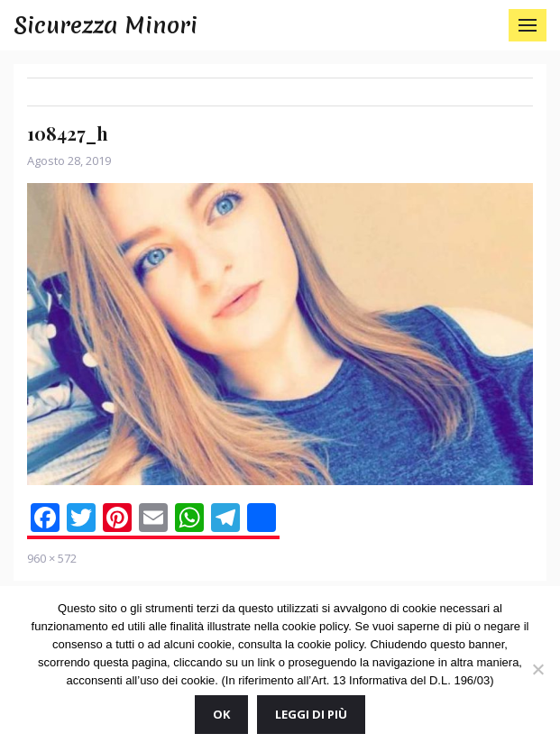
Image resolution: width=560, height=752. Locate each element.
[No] (537, 669)
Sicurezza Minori (106, 25)
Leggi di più (311, 714)
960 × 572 (52, 558)
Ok (221, 714)
